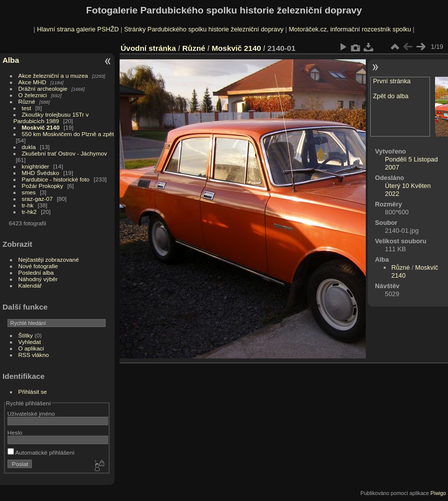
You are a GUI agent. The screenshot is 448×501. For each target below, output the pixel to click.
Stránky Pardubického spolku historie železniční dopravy (204, 29)
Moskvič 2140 (41, 127)
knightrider (36, 166)
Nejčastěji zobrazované (49, 259)
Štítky (26, 335)
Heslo (15, 432)
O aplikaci (31, 348)
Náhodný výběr (38, 279)
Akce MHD (32, 82)
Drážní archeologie (43, 88)
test (27, 108)
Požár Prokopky (43, 186)
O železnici (33, 95)
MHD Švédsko (41, 173)
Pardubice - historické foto (56, 179)
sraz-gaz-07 (37, 199)
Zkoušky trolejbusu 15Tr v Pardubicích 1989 (51, 118)
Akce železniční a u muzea (53, 76)
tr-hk (28, 205)
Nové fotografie (38, 266)
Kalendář (30, 285)
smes (29, 192)
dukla (29, 147)
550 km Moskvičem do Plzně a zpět (68, 134)
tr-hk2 (29, 212)
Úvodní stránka (148, 48)
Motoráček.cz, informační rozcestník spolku (350, 29)
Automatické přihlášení (41, 452)
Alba (11, 60)
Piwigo (438, 493)
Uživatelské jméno (31, 414)
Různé (27, 101)
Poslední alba (36, 272)
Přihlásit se (33, 392)
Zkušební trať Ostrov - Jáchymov (65, 153)
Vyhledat (30, 342)
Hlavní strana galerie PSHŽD (78, 29)
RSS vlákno (34, 355)
